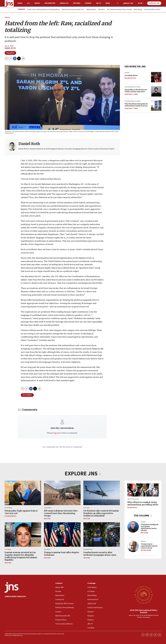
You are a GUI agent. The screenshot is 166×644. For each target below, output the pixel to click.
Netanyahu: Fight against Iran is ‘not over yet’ (21, 512)
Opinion (88, 3)
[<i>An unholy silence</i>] (156, 77)
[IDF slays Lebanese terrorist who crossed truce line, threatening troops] (62, 493)
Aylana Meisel (132, 508)
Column (127, 73)
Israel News (8, 508)
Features (77, 3)
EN (141, 3)
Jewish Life (64, 3)
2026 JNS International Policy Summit (144, 611)
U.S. (29, 3)
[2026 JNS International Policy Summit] (144, 595)
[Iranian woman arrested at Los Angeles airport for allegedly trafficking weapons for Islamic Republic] (23, 535)
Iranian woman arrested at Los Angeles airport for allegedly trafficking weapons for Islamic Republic (21, 556)
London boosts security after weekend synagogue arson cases (100, 554)
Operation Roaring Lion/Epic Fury (73, 10)
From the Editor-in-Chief (152, 10)
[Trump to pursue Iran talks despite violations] (62, 535)
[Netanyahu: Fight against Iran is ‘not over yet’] (23, 493)
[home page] (9, 4)
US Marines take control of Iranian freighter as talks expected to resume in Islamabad (101, 513)
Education (101, 10)
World (37, 3)
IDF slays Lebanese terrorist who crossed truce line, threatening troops (61, 513)
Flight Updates (91, 10)
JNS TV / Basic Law (133, 499)
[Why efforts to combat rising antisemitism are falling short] (143, 490)
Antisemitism (50, 3)
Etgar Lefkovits (10, 516)
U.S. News (87, 508)
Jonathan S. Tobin (131, 94)
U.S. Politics (27, 395)
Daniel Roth (10, 48)
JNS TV (98, 3)
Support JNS (154, 3)
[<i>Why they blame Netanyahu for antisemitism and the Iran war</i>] (156, 106)
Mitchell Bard (146, 550)
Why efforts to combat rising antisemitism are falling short (143, 503)
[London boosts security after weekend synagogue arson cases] (102, 535)
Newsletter (128, 3)
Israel (20, 3)
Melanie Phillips (130, 78)
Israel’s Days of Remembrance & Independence (43, 10)
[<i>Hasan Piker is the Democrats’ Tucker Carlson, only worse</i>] (156, 91)
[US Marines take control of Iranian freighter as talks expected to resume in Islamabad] (102, 493)
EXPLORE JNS (83, 474)
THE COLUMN (143, 516)
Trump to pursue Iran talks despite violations (61, 554)
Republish (10, 53)
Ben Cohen (144, 533)
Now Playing (138, 10)
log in (56, 433)
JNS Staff (47, 519)
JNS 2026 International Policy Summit (119, 10)
